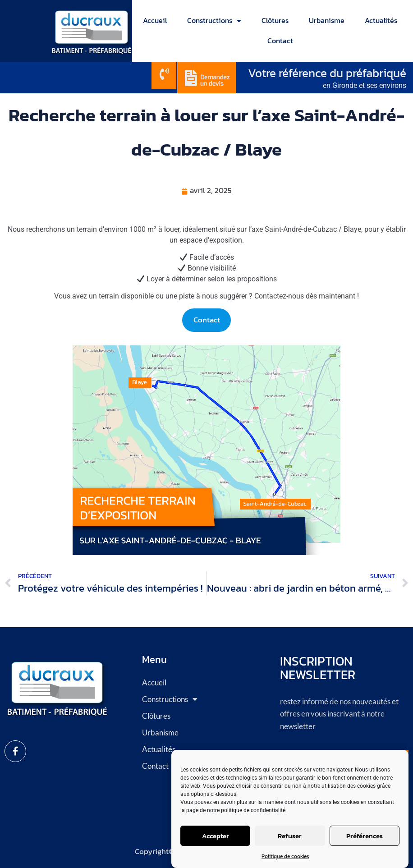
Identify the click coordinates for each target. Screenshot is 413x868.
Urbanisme (327, 20)
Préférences (365, 836)
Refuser (290, 836)
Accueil (155, 20)
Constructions (214, 21)
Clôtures (275, 20)
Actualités (381, 20)
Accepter (216, 836)
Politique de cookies (285, 856)
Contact (280, 41)
